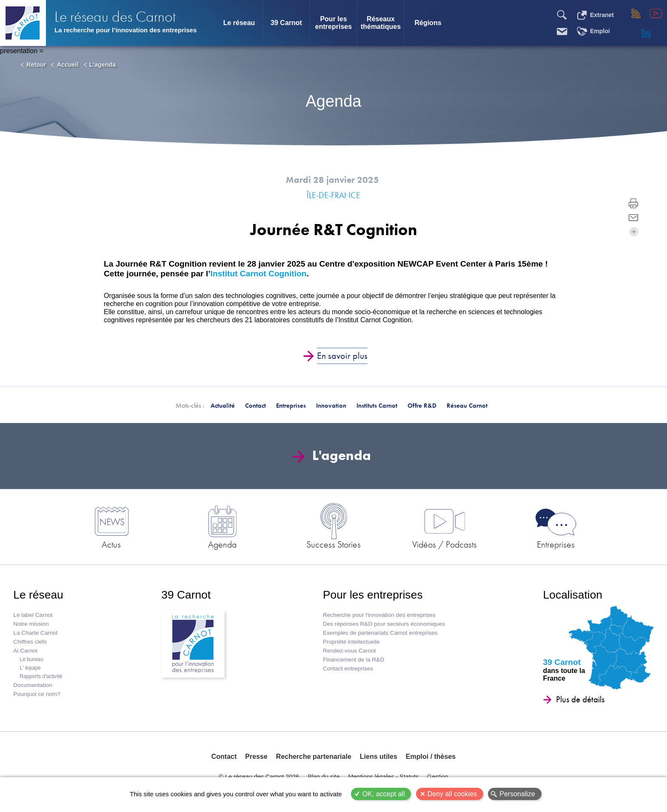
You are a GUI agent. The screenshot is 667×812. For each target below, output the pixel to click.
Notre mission (31, 624)
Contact (224, 757)
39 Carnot (286, 23)
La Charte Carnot (35, 633)
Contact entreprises (348, 669)
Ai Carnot (25, 651)
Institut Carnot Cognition (259, 274)
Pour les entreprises (333, 23)
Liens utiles (379, 757)
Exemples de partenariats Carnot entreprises (380, 633)
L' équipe (30, 668)
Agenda (222, 544)
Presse (256, 757)
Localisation (573, 595)
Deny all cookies (452, 794)
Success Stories (333, 544)
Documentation (33, 685)
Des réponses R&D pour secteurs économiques (384, 624)
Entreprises (556, 544)
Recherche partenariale (314, 757)
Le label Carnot (33, 615)
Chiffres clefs (30, 642)
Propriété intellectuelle (351, 642)
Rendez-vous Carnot (349, 651)
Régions (428, 23)
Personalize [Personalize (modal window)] (517, 794)
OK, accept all (384, 794)
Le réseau (239, 23)
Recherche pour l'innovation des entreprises (379, 615)
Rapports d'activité (41, 676)
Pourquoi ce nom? (37, 694)
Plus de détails (580, 699)
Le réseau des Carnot (115, 17)
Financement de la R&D (353, 660)
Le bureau (31, 659)
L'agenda (103, 65)
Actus (111, 544)
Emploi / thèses (431, 757)
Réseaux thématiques (381, 23)
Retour (36, 65)
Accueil (67, 65)
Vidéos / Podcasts (445, 544)
